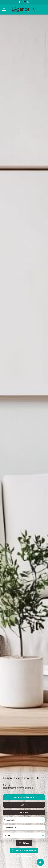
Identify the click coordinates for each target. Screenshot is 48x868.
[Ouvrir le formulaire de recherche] (24, 844)
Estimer (24, 813)
